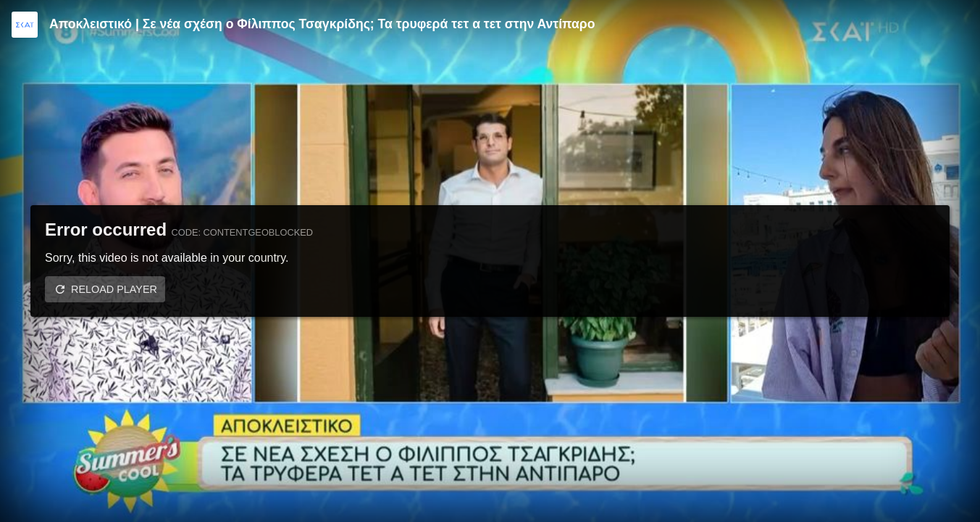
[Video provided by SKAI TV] (25, 25)
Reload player (114, 289)
